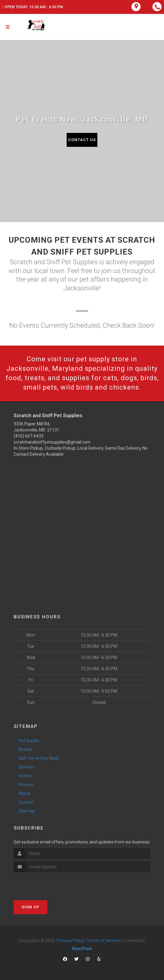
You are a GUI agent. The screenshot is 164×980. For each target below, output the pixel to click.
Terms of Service (103, 941)
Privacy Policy (71, 941)
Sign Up (31, 907)
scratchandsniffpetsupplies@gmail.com (52, 442)
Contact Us (82, 140)
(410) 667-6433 (29, 436)
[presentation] (46, 883)
